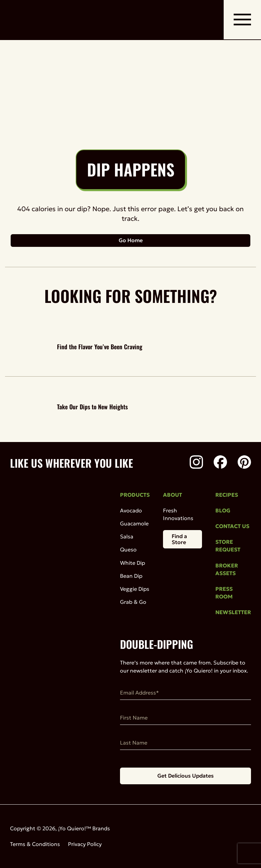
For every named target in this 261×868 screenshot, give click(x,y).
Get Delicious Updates (185, 776)
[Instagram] (196, 463)
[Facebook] (220, 463)
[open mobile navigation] (242, 20)
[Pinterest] (244, 463)
